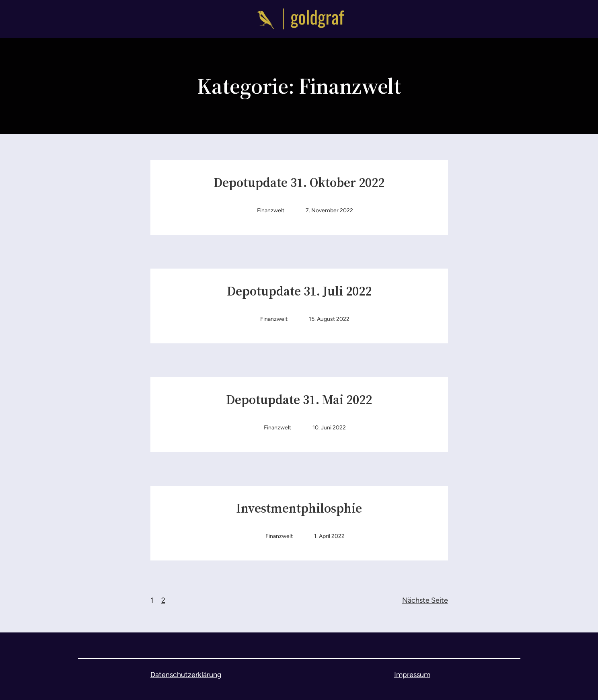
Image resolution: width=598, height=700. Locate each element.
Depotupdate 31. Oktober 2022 (299, 183)
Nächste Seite (425, 600)
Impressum (412, 675)
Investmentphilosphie (299, 509)
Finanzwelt (271, 210)
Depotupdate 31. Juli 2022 (299, 291)
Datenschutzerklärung (186, 675)
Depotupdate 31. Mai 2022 (299, 400)
